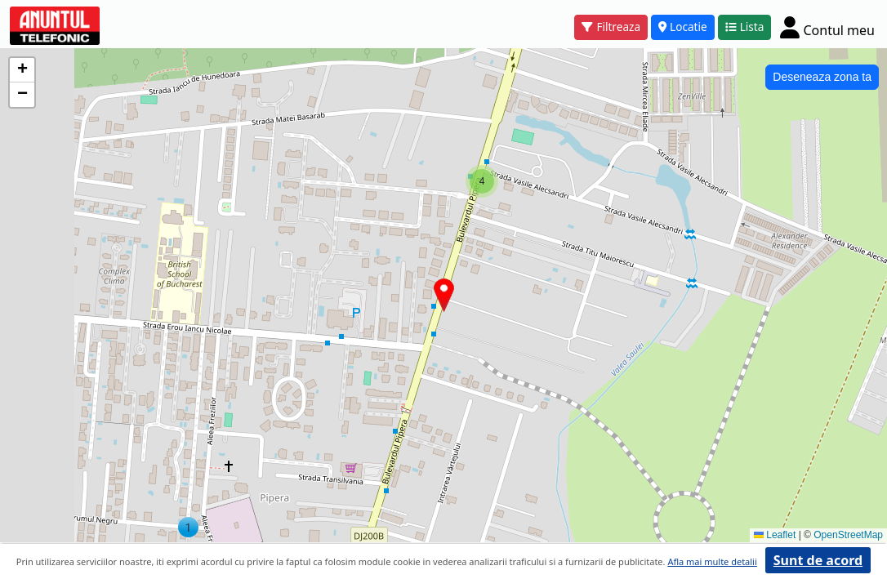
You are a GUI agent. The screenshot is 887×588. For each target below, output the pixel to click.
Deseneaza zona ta (822, 77)
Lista (745, 27)
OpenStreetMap (848, 535)
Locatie (683, 27)
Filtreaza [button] (611, 27)
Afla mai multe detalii (712, 561)
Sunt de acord (818, 560)
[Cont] (827, 27)
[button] (188, 527)
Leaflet (775, 535)
